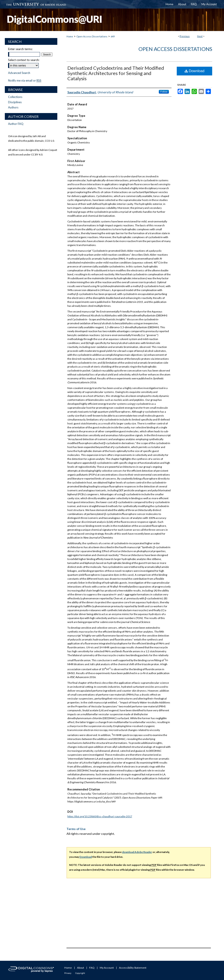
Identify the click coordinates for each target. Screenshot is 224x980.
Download (195, 71)
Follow (164, 92)
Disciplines (15, 102)
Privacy (68, 973)
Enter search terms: (20, 49)
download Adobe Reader (137, 852)
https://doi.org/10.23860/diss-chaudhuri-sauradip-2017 (100, 816)
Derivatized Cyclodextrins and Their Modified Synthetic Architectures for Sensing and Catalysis (116, 73)
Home (70, 36)
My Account (107, 968)
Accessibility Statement (133, 968)
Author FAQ (16, 124)
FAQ (92, 968)
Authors (13, 107)
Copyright (80, 973)
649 (113, 36)
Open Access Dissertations (92, 36)
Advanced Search (19, 73)
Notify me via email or (25, 80)
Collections (15, 97)
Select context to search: (24, 60)
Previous (185, 36)
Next (200, 36)
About (80, 968)
